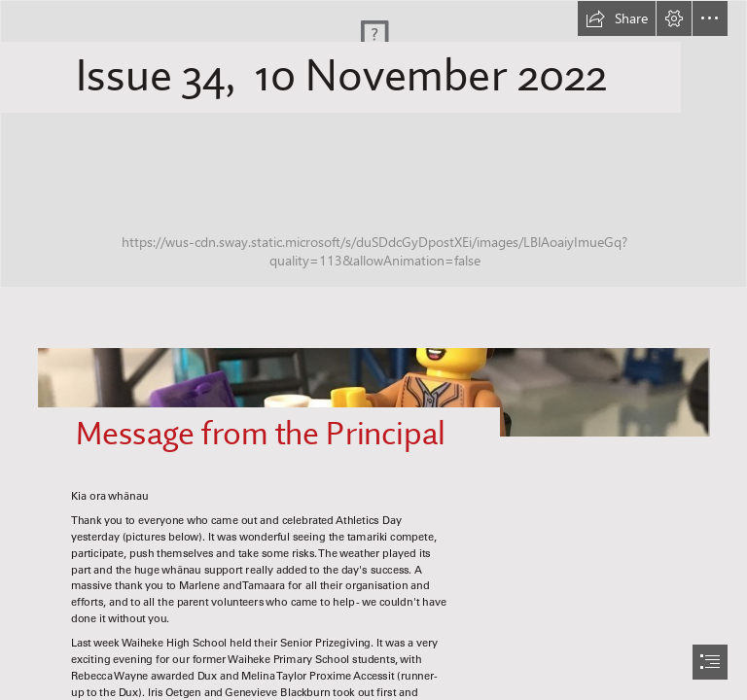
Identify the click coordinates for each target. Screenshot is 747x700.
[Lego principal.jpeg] (373, 382)
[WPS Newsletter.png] (373, 144)
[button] (617, 18)
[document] (373, 350)
